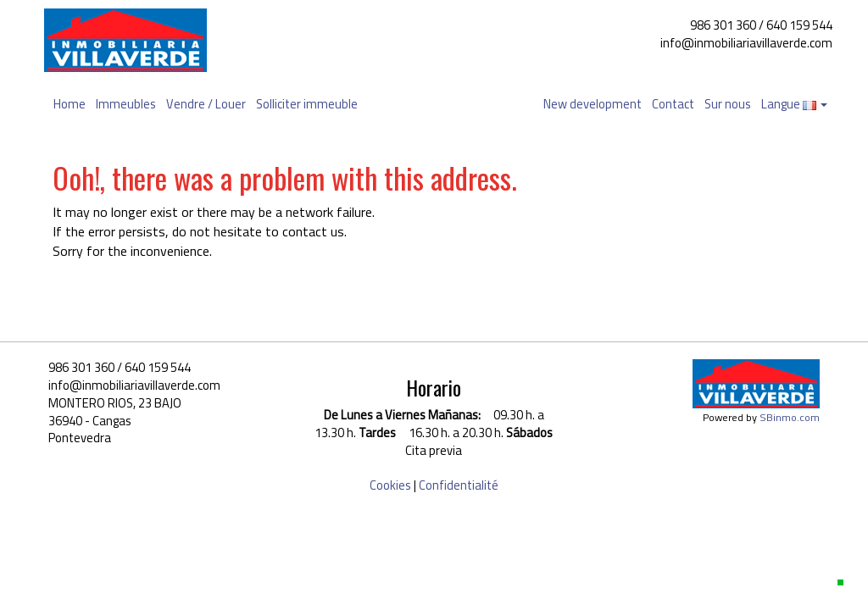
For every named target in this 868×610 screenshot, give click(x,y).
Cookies (390, 485)
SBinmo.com (790, 417)
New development (593, 104)
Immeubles (126, 104)
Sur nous (728, 104)
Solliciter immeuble (307, 104)
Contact (673, 104)
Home (70, 104)
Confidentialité (459, 485)
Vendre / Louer (206, 104)
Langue (794, 104)
